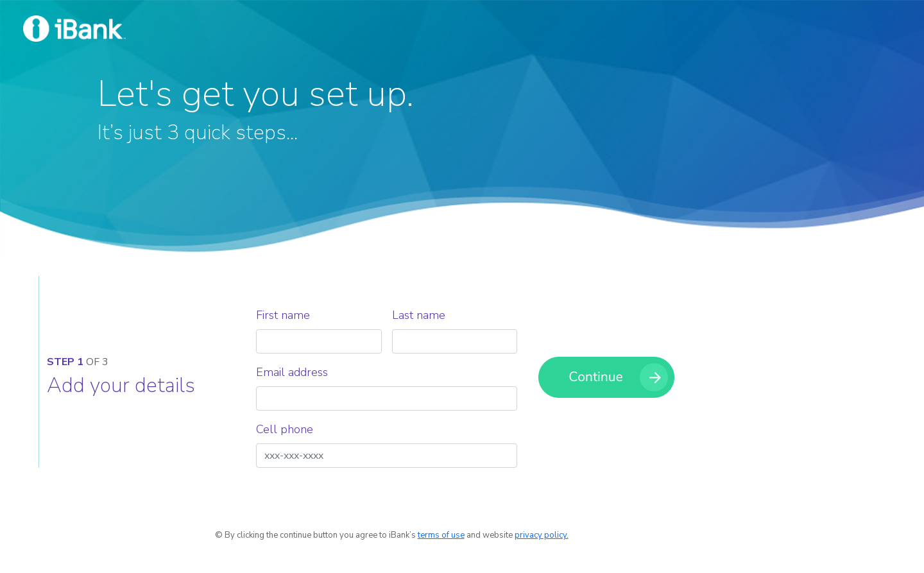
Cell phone (285, 429)
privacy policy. (542, 535)
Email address (292, 372)
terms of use (441, 535)
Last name (419, 315)
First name (283, 315)
